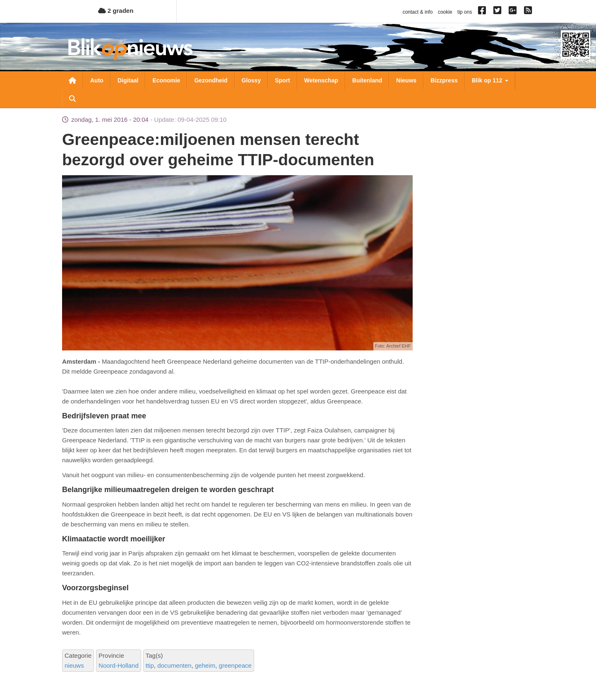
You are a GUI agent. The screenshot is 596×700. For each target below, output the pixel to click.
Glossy (251, 80)
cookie (445, 12)
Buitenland (367, 80)
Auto (97, 80)
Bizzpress (444, 80)
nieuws (74, 665)
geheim (205, 665)
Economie (166, 80)
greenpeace (235, 665)
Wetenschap (321, 80)
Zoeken (72, 99)
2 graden (116, 11)
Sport (282, 80)
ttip (150, 665)
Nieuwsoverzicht (72, 80)
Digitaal (128, 80)
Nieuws (406, 80)
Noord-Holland (119, 665)
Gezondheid (211, 80)
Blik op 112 (490, 80)
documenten (174, 665)
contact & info (418, 12)
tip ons (465, 12)
